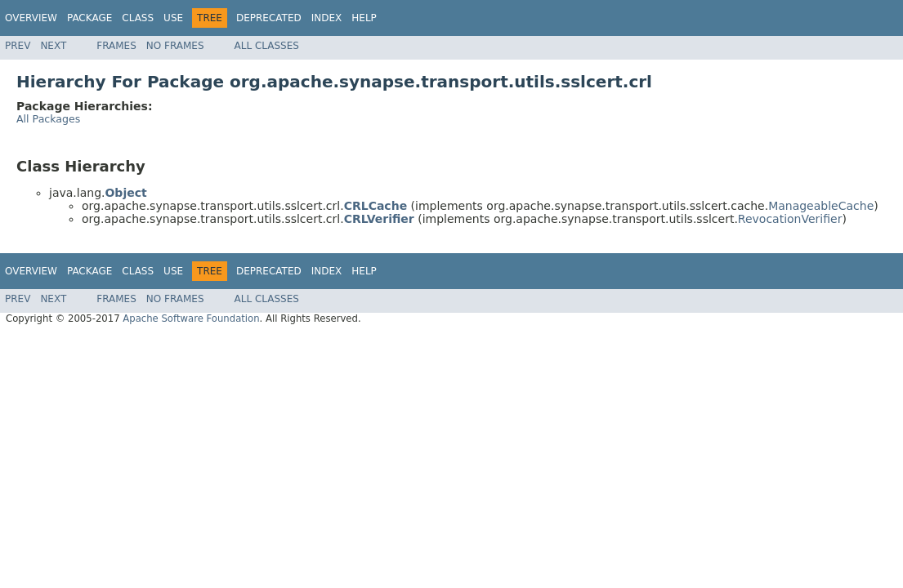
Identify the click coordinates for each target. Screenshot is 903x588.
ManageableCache (821, 206)
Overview (31, 18)
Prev (18, 46)
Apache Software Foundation (191, 318)
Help (364, 18)
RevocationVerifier (790, 219)
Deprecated (269, 18)
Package (89, 18)
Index (327, 18)
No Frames (175, 46)
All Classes (267, 46)
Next (53, 46)
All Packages (48, 119)
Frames (116, 46)
